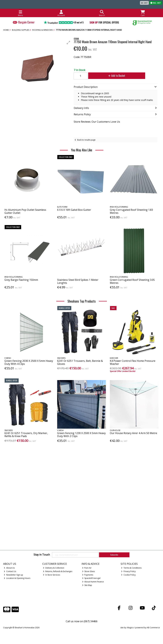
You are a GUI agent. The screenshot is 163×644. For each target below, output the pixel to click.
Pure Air (87, 568)
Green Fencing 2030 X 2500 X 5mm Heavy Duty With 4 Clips (29, 362)
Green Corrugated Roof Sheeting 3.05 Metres (132, 281)
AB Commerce (153, 628)
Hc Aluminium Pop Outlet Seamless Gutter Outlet (25, 211)
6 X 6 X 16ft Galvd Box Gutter (74, 210)
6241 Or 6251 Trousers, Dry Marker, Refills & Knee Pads (26, 435)
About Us (9, 568)
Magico (130, 628)
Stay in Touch (42, 555)
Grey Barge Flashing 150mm (21, 280)
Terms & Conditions (131, 568)
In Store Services (51, 575)
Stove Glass (89, 571)
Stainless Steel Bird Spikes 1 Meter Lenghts (78, 281)
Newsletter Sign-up (13, 575)
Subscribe (114, 555)
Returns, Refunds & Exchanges (58, 571)
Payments (88, 575)
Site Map (87, 585)
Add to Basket (113, 76)
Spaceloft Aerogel (91, 578)
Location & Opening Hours (17, 578)
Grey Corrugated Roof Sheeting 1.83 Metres (131, 211)
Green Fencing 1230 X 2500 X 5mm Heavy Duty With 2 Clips (81, 435)
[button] (68, 43)
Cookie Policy (128, 575)
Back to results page (86, 140)
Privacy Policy (128, 571)
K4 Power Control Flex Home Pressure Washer (133, 362)
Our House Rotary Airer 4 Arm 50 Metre (133, 433)
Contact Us (10, 571)
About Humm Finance (93, 582)
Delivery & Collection (54, 568)
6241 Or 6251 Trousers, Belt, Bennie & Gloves (80, 362)
